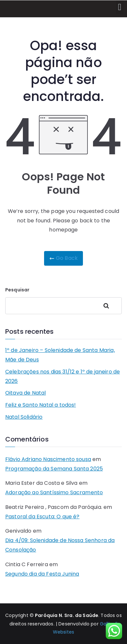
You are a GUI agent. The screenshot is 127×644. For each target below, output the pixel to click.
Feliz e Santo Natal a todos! (40, 405)
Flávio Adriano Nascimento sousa (48, 459)
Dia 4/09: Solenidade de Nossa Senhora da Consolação (60, 545)
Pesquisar (17, 290)
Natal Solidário (24, 417)
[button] (120, 7)
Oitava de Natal (25, 393)
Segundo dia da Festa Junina (42, 574)
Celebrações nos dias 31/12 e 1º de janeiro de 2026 (63, 376)
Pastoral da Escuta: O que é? (42, 517)
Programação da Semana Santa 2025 (54, 469)
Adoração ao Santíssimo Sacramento (54, 492)
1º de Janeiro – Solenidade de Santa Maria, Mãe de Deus (60, 355)
